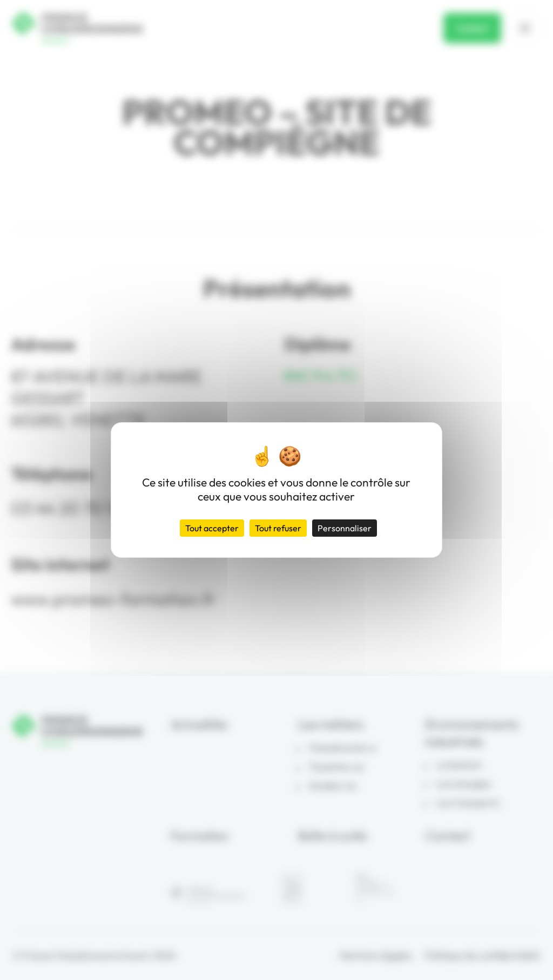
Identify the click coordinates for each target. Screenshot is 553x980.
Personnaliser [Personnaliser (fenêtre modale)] (345, 528)
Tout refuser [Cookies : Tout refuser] (278, 528)
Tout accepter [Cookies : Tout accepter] (212, 528)
